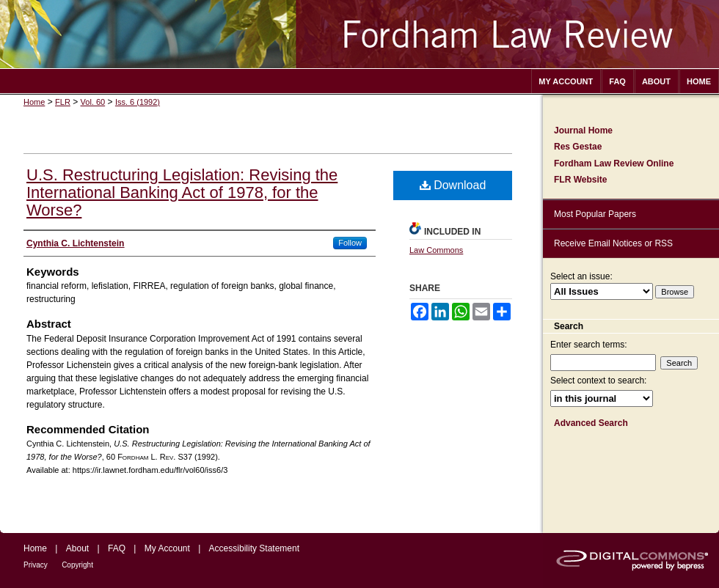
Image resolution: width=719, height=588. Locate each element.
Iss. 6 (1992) (138, 102)
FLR (63, 102)
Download (453, 185)
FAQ (117, 548)
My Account (167, 548)
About (77, 548)
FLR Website (580, 180)
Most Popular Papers (595, 214)
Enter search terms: (589, 345)
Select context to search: (598, 381)
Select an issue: (581, 276)
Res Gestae (578, 147)
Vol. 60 (93, 102)
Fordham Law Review (359, 34)
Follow (350, 243)
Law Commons (436, 250)
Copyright (77, 565)
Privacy (36, 565)
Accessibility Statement (254, 548)
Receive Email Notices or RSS (613, 243)
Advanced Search (591, 423)
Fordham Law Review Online (614, 163)
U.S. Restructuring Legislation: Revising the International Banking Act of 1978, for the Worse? (182, 192)
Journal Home (583, 131)
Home (34, 102)
